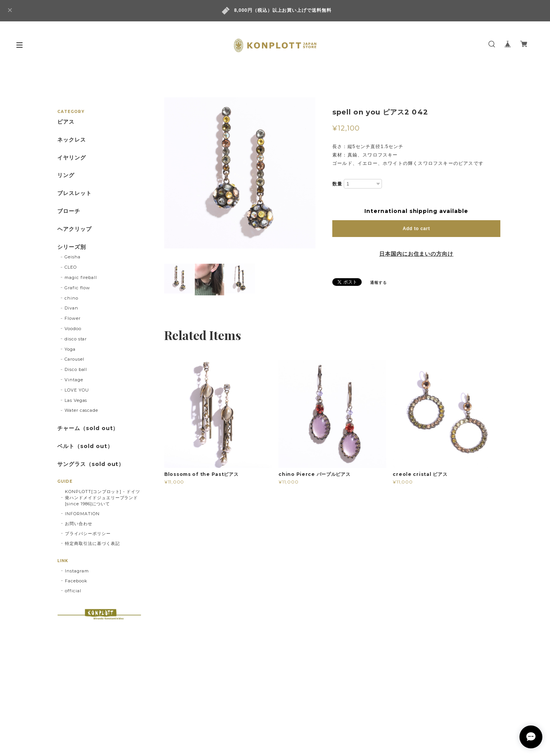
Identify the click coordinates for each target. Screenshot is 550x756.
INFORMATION (82, 514)
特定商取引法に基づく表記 (92, 543)
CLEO (71, 267)
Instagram (77, 571)
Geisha (73, 257)
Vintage (74, 380)
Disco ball (76, 369)
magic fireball (81, 277)
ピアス (66, 122)
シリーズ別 (72, 247)
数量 (337, 184)
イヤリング (72, 158)
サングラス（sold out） (91, 464)
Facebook (76, 581)
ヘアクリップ (74, 229)
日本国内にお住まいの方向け (416, 254)
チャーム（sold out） (88, 428)
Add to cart (416, 229)
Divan (71, 308)
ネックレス (72, 140)
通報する (379, 283)
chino (71, 298)
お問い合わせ (79, 524)
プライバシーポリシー (88, 534)
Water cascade (81, 410)
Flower (73, 318)
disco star (76, 339)
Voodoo (73, 329)
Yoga (70, 349)
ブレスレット (74, 193)
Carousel (74, 359)
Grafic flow (78, 288)
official (73, 591)
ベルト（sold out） (85, 446)
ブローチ (69, 211)
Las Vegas (76, 400)
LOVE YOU (77, 390)
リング (66, 175)
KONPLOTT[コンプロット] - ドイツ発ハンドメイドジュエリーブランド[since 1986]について (103, 498)
